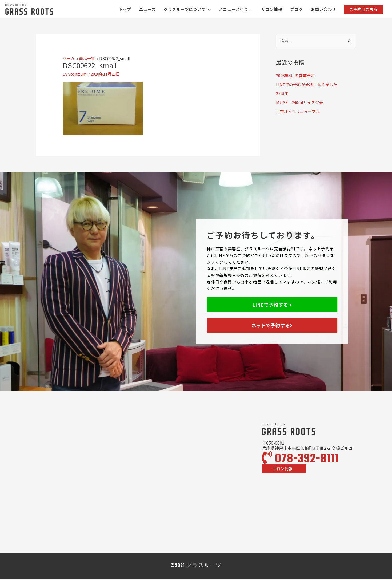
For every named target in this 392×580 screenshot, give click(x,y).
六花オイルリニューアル (298, 112)
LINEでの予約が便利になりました (307, 85)
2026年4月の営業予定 (295, 76)
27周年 (282, 94)
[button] (363, 9)
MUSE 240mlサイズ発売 (300, 103)
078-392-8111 (300, 460)
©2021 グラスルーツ (196, 567)
